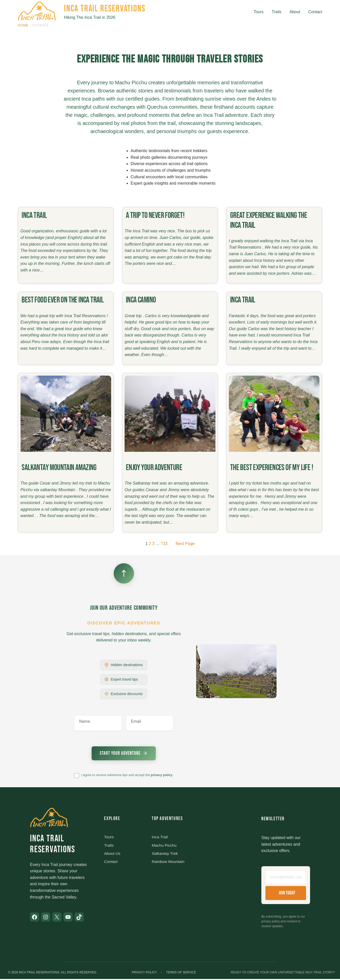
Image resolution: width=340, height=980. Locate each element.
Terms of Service (181, 973)
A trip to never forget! (155, 215)
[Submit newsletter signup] (124, 753)
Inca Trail (243, 300)
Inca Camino (141, 300)
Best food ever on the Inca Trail (63, 300)
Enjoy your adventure (154, 468)
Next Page (185, 544)
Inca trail (34, 215)
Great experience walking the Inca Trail (269, 220)
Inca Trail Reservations (105, 9)
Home (23, 25)
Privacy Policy (144, 973)
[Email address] (286, 878)
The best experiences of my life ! (272, 468)
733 (164, 544)
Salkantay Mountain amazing (59, 468)
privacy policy (161, 775)
